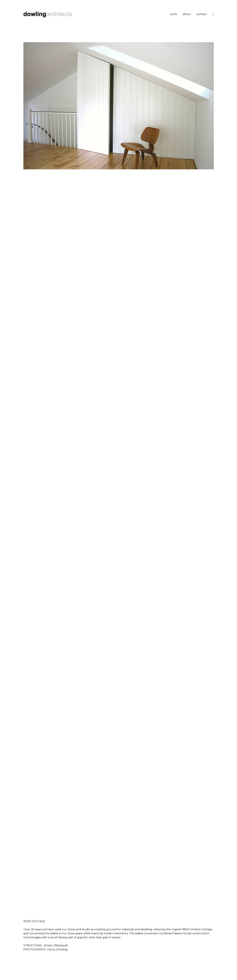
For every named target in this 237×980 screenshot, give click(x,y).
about (187, 14)
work (173, 14)
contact (202, 14)
